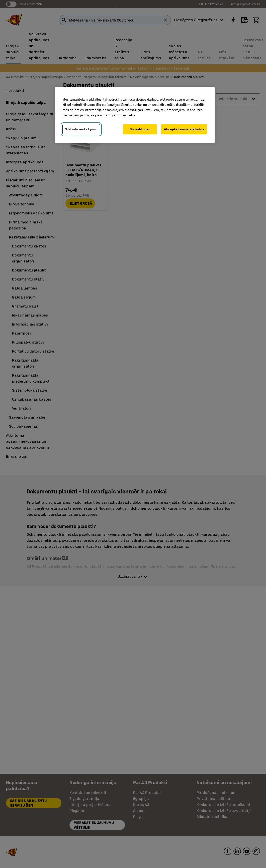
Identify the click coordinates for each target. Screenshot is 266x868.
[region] (135, 115)
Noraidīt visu (140, 129)
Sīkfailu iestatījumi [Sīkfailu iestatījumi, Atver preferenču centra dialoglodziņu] (81, 129)
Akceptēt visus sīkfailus (184, 129)
